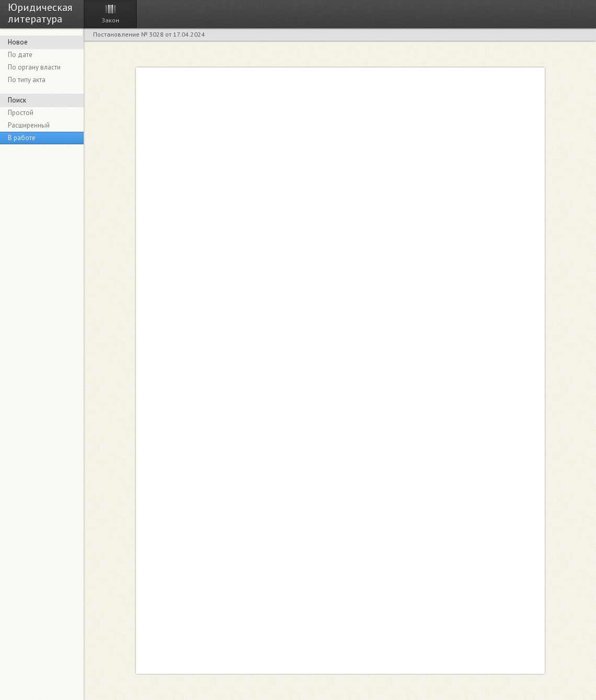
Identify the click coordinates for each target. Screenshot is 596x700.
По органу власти (34, 67)
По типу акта (27, 80)
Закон (110, 20)
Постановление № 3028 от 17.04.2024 (149, 34)
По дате (20, 55)
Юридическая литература (40, 13)
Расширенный (29, 125)
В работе (22, 138)
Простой (21, 113)
